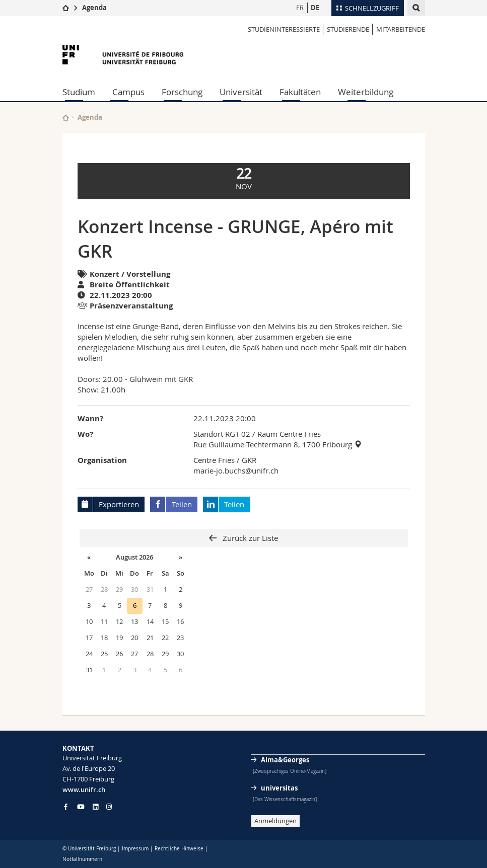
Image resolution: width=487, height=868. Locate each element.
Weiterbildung (366, 92)
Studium (79, 92)
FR (300, 8)
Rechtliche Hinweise (179, 849)
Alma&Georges (285, 760)
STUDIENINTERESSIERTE (284, 29)
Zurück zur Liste (249, 538)
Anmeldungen (275, 821)
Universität (241, 92)
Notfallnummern (82, 859)
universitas (279, 788)
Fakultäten (300, 92)
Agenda (94, 8)
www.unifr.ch (84, 790)
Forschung (182, 92)
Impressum (135, 849)
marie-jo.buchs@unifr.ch (236, 470)
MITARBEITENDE (401, 29)
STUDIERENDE (348, 29)
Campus (128, 92)
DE (315, 8)
